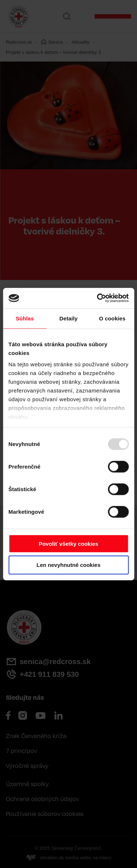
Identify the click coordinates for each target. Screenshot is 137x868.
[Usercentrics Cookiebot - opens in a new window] (98, 298)
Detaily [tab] (69, 318)
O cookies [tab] (112, 318)
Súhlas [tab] (25, 318)
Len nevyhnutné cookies (68, 565)
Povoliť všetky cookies (68, 543)
